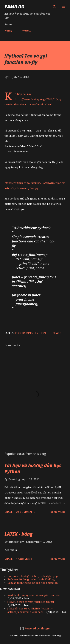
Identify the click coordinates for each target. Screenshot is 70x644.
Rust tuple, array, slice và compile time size (34, 595)
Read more (58, 512)
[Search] (54, 7)
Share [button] (57, 333)
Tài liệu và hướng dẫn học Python (33, 468)
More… (26, 31)
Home (8, 31)
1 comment (24, 559)
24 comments (26, 512)
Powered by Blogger (35, 628)
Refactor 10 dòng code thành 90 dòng (31, 579)
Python (40, 333)
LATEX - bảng (18, 534)
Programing (24, 333)
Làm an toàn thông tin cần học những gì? (33, 583)
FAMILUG (14, 7)
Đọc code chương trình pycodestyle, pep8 (33, 576)
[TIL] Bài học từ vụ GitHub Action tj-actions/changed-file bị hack (30, 610)
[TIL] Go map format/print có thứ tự (31, 602)
